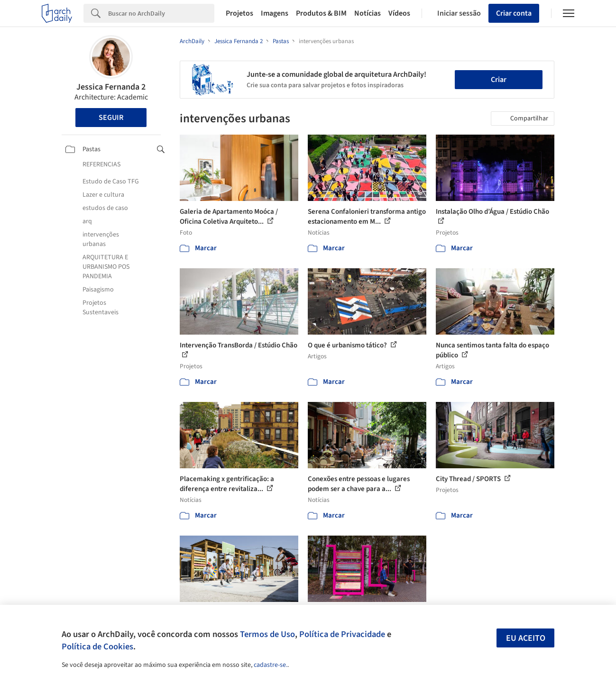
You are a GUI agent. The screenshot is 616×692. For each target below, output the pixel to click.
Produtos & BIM (321, 13)
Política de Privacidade (342, 634)
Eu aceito (526, 638)
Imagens (275, 13)
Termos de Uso (267, 634)
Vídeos (399, 13)
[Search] (161, 13)
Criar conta (514, 13)
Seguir (111, 118)
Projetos (239, 13)
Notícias (368, 13)
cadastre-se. (271, 665)
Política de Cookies (97, 646)
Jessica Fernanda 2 (111, 87)
